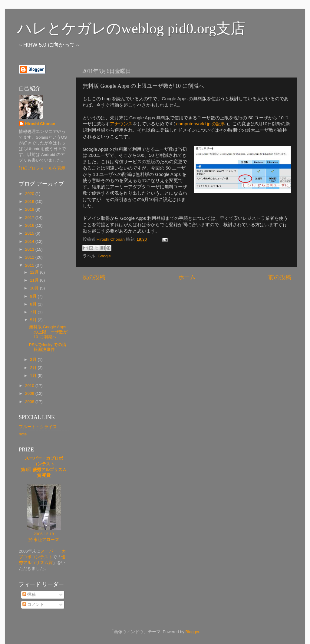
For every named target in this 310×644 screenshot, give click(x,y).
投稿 (29, 594)
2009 (30, 393)
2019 (30, 201)
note (23, 434)
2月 (34, 368)
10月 (35, 288)
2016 (30, 225)
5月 (34, 320)
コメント (33, 604)
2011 (30, 265)
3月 (34, 360)
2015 (30, 233)
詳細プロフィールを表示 (42, 168)
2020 (30, 194)
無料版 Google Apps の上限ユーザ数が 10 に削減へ (48, 332)
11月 (35, 280)
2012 (30, 257)
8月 (34, 304)
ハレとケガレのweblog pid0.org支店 (131, 28)
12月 (35, 272)
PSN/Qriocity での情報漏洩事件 (48, 347)
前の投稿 (280, 277)
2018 (30, 209)
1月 (34, 376)
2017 (30, 218)
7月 (34, 312)
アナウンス (121, 124)
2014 (30, 241)
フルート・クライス (38, 427)
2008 (30, 402)
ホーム (187, 277)
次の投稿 (94, 277)
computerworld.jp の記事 (201, 124)
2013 (30, 249)
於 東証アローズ (44, 540)
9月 (34, 296)
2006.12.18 (44, 534)
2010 (30, 386)
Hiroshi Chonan (40, 124)
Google (104, 256)
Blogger (192, 632)
